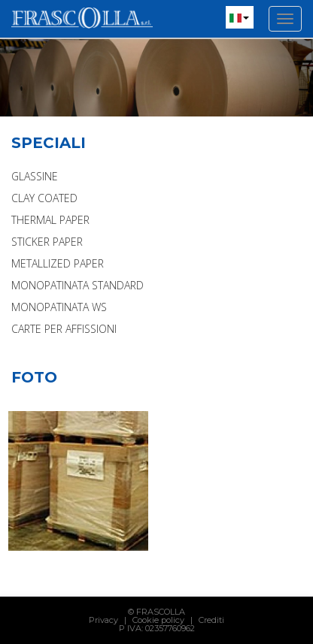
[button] (240, 17)
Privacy (103, 620)
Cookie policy (158, 620)
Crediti (211, 620)
